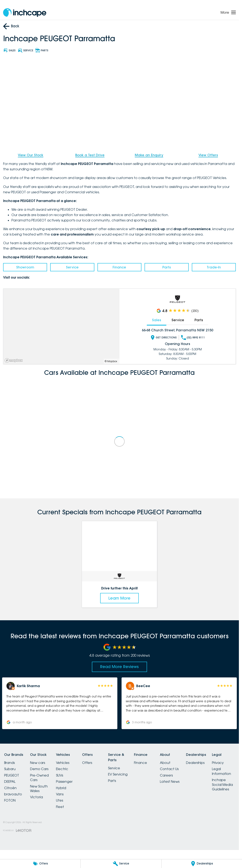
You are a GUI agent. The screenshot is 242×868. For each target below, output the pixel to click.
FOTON (10, 800)
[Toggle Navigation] (228, 12)
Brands (9, 763)
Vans (60, 794)
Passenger (64, 781)
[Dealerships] (202, 864)
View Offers (208, 155)
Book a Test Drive (90, 155)
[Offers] (40, 864)
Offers (87, 763)
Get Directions (163, 338)
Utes (60, 800)
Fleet (60, 807)
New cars (38, 763)
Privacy (218, 763)
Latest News (170, 781)
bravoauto (13, 794)
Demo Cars (39, 769)
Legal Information (221, 771)
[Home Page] (25, 13)
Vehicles (63, 763)
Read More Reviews (119, 667)
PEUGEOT (12, 775)
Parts (167, 267)
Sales (157, 320)
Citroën (10, 788)
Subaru (10, 769)
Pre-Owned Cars (39, 778)
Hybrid (61, 788)
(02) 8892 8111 (193, 338)
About (165, 763)
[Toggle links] (17, 830)
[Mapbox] (15, 360)
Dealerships (195, 763)
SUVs (60, 775)
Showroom (25, 267)
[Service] (121, 864)
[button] (60, 703)
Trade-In (214, 267)
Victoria (36, 797)
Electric (62, 769)
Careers (166, 775)
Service (72, 267)
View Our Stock (31, 155)
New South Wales (39, 789)
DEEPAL (10, 781)
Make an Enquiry (149, 155)
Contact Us (169, 769)
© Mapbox (111, 361)
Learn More (119, 598)
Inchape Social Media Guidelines (222, 784)
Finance (119, 267)
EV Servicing (118, 774)
